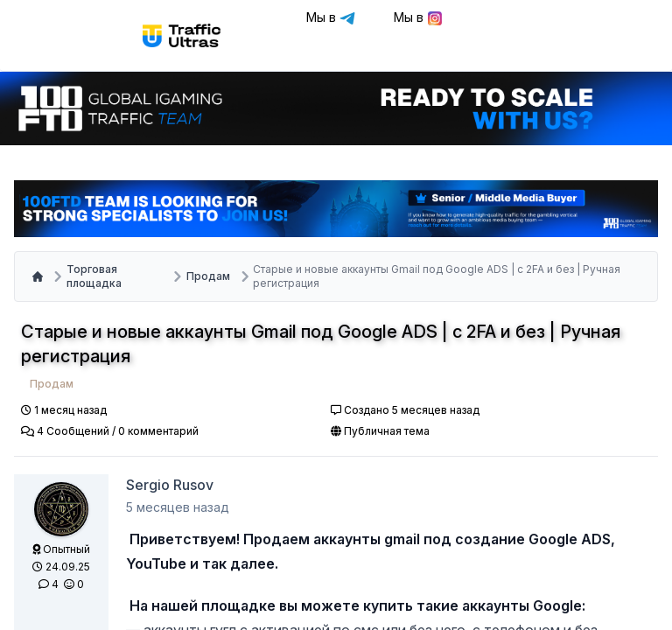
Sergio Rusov (170, 485)
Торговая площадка (94, 276)
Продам (208, 276)
